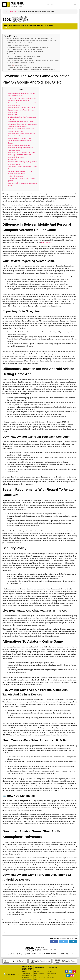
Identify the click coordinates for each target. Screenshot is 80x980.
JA (48, 4)
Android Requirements (15, 176)
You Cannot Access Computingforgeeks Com (23, 162)
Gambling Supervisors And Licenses (20, 171)
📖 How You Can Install (19, 65)
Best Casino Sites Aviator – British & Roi (21, 129)
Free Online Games (15, 164)
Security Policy (13, 54)
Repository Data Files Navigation (19, 101)
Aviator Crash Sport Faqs (16, 174)
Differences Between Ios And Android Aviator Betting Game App (28, 47)
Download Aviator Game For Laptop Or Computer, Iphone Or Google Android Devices (21, 141)
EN (52, 4)
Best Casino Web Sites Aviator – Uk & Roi (21, 63)
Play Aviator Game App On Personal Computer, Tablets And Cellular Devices (35, 61)
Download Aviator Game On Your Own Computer (27, 50)
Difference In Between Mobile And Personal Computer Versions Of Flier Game (32, 41)
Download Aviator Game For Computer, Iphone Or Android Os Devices (33, 69)
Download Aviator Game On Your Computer (22, 108)
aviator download (47, 242)
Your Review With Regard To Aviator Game (22, 98)
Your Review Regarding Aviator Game (23, 43)
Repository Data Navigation (20, 45)
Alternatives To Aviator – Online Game (20, 58)
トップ (6, 11)
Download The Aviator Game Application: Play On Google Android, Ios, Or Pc (29, 38)
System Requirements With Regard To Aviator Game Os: (26, 52)
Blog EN (13, 11)
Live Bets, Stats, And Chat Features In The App (26, 56)
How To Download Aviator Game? (19, 145)
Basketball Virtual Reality (16, 157)
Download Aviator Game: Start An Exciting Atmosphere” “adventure (29, 67)
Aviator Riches (13, 160)
